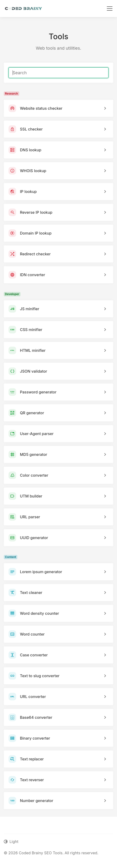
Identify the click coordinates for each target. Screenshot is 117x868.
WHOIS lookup (33, 171)
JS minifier (30, 309)
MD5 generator (34, 454)
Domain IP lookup (36, 233)
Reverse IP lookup (36, 212)
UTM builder (31, 496)
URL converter (33, 697)
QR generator (32, 413)
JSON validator (34, 371)
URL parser (30, 517)
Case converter (34, 655)
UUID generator (34, 538)
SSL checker (31, 129)
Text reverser (32, 780)
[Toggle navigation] (110, 9)
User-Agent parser (37, 434)
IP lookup (28, 192)
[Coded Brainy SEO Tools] (23, 9)
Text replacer (32, 759)
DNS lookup (31, 150)
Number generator (37, 801)
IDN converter (33, 275)
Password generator (38, 392)
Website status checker (41, 108)
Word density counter (40, 613)
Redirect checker (35, 254)
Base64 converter (36, 717)
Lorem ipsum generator (41, 572)
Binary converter (35, 738)
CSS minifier (31, 330)
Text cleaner (31, 593)
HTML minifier (33, 350)
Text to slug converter (40, 676)
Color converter (34, 475)
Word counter (32, 634)
